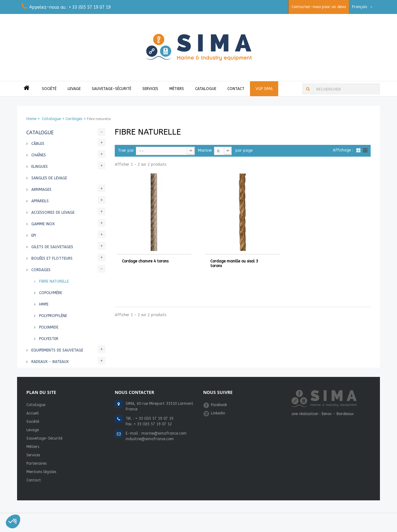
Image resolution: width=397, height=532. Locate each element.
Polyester (48, 339)
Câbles (37, 144)
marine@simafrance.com (164, 433)
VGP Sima (264, 89)
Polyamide (48, 327)
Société (49, 89)
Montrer (205, 150)
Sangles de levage (49, 178)
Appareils (39, 201)
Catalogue (206, 89)
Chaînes (38, 155)
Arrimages (41, 190)
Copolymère (50, 293)
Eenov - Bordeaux (338, 414)
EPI (33, 235)
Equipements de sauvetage (57, 350)
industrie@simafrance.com (150, 439)
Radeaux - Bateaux (49, 362)
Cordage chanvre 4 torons (145, 261)
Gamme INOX (42, 224)
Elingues (39, 167)
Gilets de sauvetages (52, 247)
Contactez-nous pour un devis (319, 7)
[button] (13, 521)
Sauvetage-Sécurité (112, 89)
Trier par (126, 150)
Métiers (177, 89)
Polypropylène (52, 316)
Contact (236, 89)
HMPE (43, 304)
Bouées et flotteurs (51, 258)
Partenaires (36, 463)
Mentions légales (41, 472)
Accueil (33, 413)
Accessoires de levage (52, 212)
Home (31, 119)
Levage (74, 89)
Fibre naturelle (53, 281)
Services (150, 89)
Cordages (74, 119)
